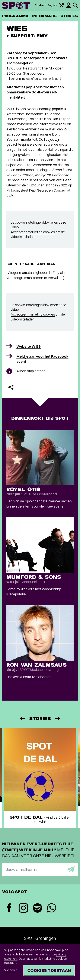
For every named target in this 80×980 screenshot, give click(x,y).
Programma (15, 16)
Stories (69, 16)
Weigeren (11, 970)
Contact (40, 5)
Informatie (44, 16)
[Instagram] (23, 908)
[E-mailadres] (40, 869)
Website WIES (29, 346)
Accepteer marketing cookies (33, 232)
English (52, 5)
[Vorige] (22, 719)
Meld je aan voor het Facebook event (42, 359)
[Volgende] (58, 719)
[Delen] (11, 387)
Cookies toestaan (49, 970)
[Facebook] (9, 908)
